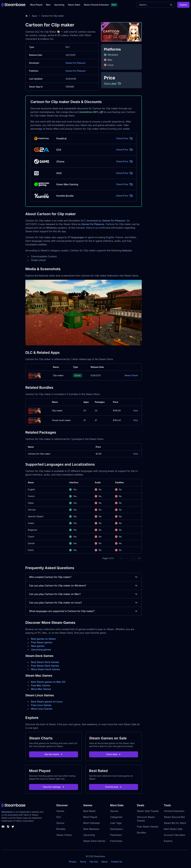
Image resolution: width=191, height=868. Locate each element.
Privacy (73, 862)
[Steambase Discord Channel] (3, 827)
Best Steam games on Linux (47, 702)
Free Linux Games (41, 705)
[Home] (27, 16)
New (48, 5)
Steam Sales (74, 5)
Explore (183, 5)
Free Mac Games (41, 685)
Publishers (116, 835)
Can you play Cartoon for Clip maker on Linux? (84, 603)
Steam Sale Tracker (148, 811)
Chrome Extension (174, 811)
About (104, 862)
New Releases (91, 829)
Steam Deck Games (94, 841)
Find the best (114, 787)
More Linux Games (42, 709)
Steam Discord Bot (174, 817)
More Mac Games (41, 689)
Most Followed (91, 823)
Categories (116, 817)
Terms (83, 862)
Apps (35, 16)
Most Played (36, 5)
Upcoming (59, 5)
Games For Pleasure (76, 63)
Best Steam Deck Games (45, 662)
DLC (59, 817)
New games (38, 646)
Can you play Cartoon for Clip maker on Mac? (84, 594)
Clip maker (58, 375)
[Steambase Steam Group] (8, 827)
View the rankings (54, 787)
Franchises (116, 841)
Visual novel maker (61, 420)
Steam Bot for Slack (175, 823)
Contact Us (117, 862)
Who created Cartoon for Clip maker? (84, 577)
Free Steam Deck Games (45, 666)
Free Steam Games (148, 827)
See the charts (54, 754)
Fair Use (94, 862)
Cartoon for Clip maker (53, 16)
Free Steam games (42, 642)
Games (60, 811)
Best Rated (89, 811)
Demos (60, 823)
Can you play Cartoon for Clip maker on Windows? (84, 586)
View (136, 411)
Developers (117, 829)
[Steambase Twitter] (13, 827)
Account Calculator (175, 835)
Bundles (61, 829)
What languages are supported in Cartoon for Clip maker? (84, 611)
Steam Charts (131, 375)
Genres (114, 811)
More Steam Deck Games (45, 669)
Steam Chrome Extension (96, 5)
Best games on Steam (43, 639)
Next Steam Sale (173, 829)
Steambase (7, 812)
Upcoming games (41, 650)
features (127, 250)
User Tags (116, 823)
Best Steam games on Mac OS (48, 682)
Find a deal (114, 754)
